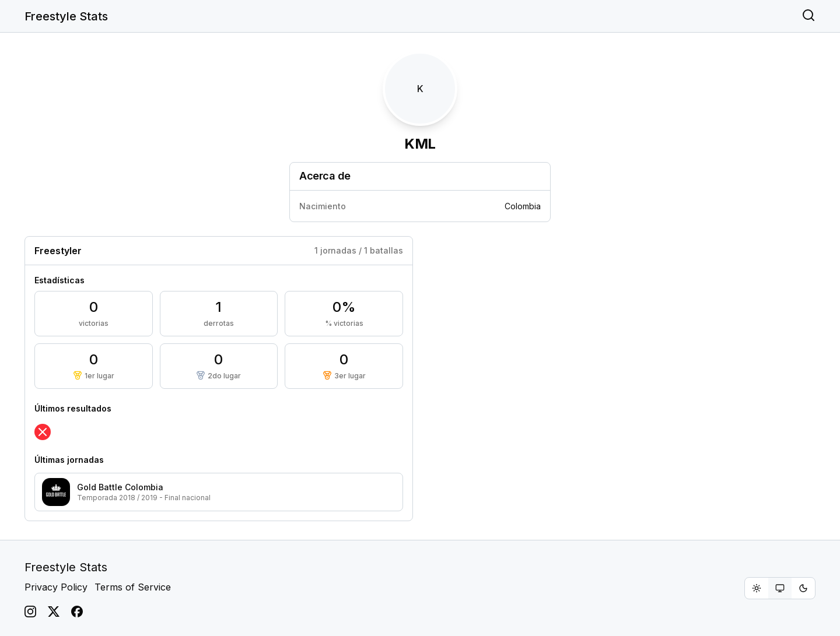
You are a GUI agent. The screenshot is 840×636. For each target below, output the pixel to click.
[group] (780, 588)
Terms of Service (133, 587)
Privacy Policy (56, 587)
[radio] (757, 588)
